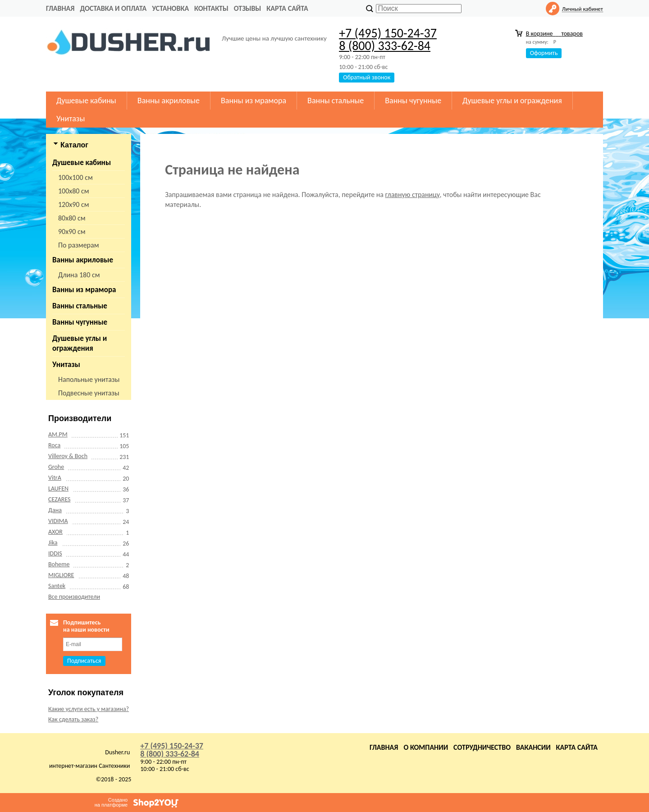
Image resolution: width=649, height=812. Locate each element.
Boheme (59, 564)
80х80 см (72, 218)
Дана (55, 510)
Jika (53, 543)
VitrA (55, 478)
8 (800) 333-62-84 (385, 46)
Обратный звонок (367, 77)
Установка (170, 8)
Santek (57, 586)
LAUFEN (58, 489)
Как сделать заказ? (73, 719)
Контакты (211, 8)
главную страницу (413, 195)
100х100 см (75, 177)
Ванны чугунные (413, 101)
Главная (60, 8)
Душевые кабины (86, 101)
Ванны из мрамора (254, 101)
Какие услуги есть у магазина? (89, 709)
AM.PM (58, 434)
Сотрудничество (482, 747)
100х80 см (74, 191)
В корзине (554, 34)
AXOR (55, 532)
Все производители (74, 597)
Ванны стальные (336, 101)
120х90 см (74, 204)
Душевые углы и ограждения (512, 101)
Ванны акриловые (169, 101)
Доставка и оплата (113, 8)
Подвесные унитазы (89, 393)
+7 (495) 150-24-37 (388, 33)
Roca (54, 445)
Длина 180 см (79, 275)
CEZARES (59, 499)
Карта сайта (287, 8)
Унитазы (71, 119)
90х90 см (72, 232)
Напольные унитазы (89, 379)
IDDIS (55, 553)
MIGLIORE (61, 575)
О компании (426, 747)
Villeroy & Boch (68, 456)
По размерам (79, 245)
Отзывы (248, 8)
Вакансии (533, 747)
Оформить (544, 53)
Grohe (56, 467)
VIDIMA (58, 521)
